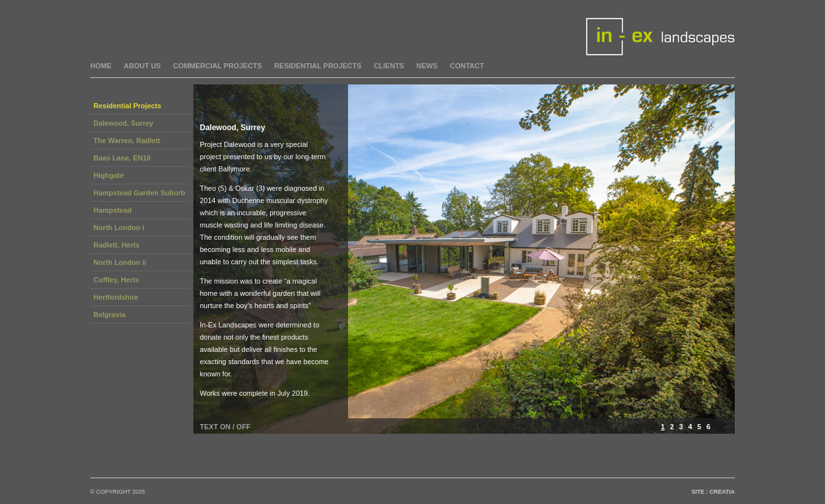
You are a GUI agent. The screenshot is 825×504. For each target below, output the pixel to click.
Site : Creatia (713, 492)
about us (142, 66)
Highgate (109, 175)
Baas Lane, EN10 (122, 158)
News (427, 66)
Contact (467, 66)
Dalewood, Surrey (123, 123)
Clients (389, 66)
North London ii (120, 262)
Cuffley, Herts (116, 280)
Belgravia (110, 315)
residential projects (318, 66)
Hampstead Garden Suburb (139, 193)
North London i (119, 228)
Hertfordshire (116, 297)
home (101, 66)
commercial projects (217, 66)
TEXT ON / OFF (225, 427)
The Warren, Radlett (127, 141)
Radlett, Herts (117, 245)
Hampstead (112, 210)
